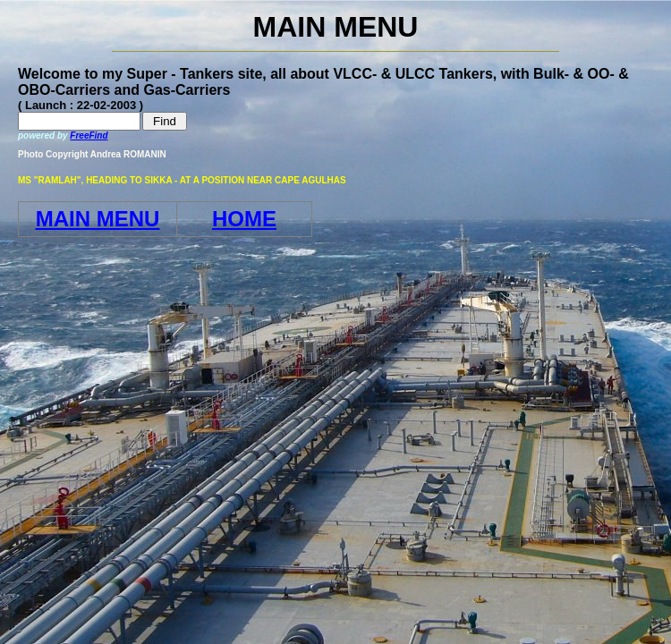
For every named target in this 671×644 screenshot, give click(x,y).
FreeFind (89, 136)
